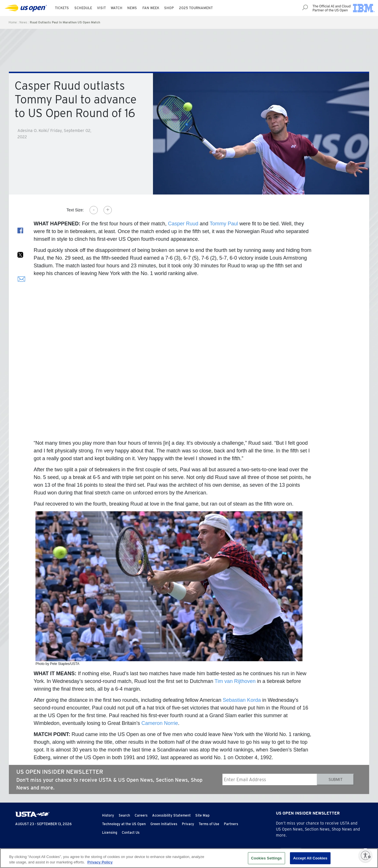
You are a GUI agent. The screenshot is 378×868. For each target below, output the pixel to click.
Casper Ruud (183, 224)
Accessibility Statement (171, 815)
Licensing (110, 832)
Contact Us (131, 832)
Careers (141, 815)
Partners (231, 824)
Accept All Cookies (310, 858)
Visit (101, 8)
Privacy (188, 824)
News (132, 8)
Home (13, 22)
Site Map (202, 815)
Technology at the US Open (124, 824)
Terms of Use (209, 824)
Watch (117, 8)
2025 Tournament (196, 8)
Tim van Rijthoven (235, 681)
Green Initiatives (164, 824)
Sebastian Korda (242, 700)
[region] (189, 858)
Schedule (83, 8)
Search (124, 815)
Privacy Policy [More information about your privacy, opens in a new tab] (100, 862)
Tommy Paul (224, 224)
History (108, 815)
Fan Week (151, 8)
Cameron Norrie (160, 723)
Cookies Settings (266, 858)
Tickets (62, 8)
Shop (169, 8)
